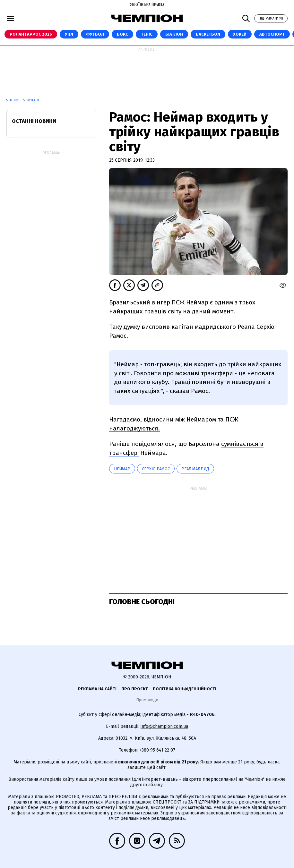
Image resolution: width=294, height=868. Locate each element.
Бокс (122, 34)
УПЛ (69, 34)
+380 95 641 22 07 (157, 750)
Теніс (147, 34)
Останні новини (34, 121)
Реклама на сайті (97, 689)
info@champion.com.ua (164, 726)
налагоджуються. (134, 428)
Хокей (240, 34)
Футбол (95, 34)
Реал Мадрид (195, 469)
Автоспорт (272, 34)
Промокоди (147, 700)
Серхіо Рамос (156, 469)
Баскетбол (208, 34)
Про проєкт (135, 689)
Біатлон (174, 34)
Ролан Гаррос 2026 (31, 34)
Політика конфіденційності (185, 689)
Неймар (122, 469)
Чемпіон (14, 100)
